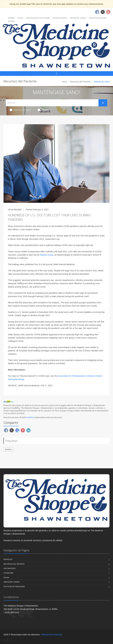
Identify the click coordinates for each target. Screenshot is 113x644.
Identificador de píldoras (38, 18)
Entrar (11, 21)
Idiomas (11, 18)
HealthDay (31, 417)
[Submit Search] (103, 103)
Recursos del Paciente (80, 82)
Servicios (8, 559)
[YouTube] (11, 640)
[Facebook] (4, 640)
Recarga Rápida (60, 18)
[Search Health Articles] (52, 103)
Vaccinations (9, 568)
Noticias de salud (20, 110)
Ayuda (20, 18)
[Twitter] (8, 640)
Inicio (64, 82)
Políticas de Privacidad (14, 587)
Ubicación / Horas (78, 18)
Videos (43, 110)
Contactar (8, 573)
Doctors (8, 449)
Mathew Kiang (47, 255)
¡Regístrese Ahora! (97, 18)
